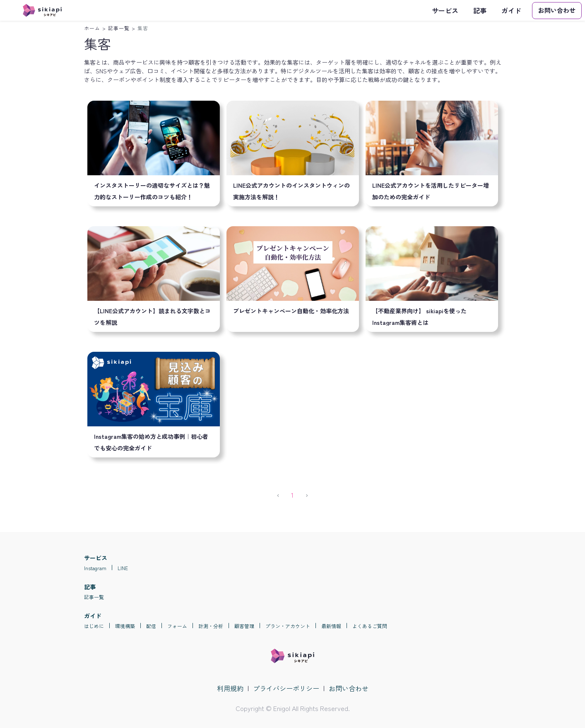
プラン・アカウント (288, 626)
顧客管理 (244, 626)
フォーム (177, 626)
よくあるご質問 (370, 626)
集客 (143, 28)
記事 (480, 10)
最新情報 (331, 626)
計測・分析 (211, 626)
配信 (151, 626)
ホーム (92, 28)
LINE (123, 568)
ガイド (511, 10)
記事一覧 (119, 28)
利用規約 (230, 688)
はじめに (94, 626)
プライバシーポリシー (286, 688)
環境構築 (125, 626)
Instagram (95, 568)
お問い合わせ (349, 688)
